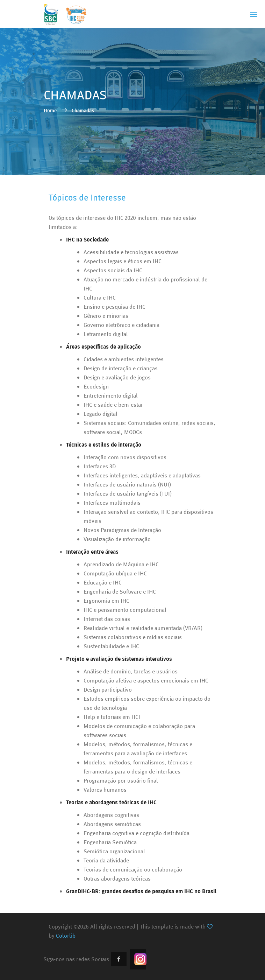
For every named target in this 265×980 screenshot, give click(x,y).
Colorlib (66, 936)
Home (51, 110)
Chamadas (83, 110)
